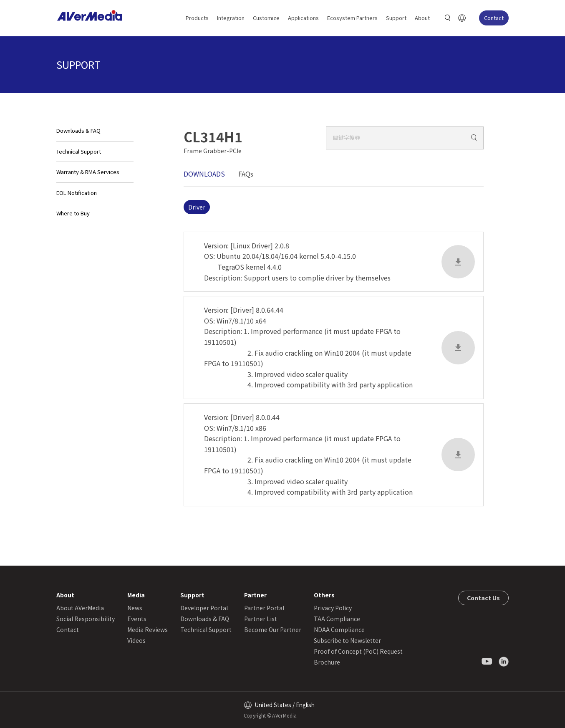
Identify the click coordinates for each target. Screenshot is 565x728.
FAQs (246, 174)
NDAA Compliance (339, 629)
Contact (494, 18)
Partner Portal (264, 608)
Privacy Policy (333, 608)
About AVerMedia (80, 608)
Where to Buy (73, 213)
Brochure (327, 662)
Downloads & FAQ (78, 130)
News (135, 608)
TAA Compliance (337, 619)
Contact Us (483, 598)
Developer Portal (204, 608)
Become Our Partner (273, 629)
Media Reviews (148, 629)
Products (197, 18)
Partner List (261, 619)
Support (396, 18)
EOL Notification (77, 193)
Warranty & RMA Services (88, 172)
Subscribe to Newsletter (347, 640)
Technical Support (79, 151)
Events (137, 619)
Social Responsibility (86, 619)
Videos (136, 640)
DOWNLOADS (204, 174)
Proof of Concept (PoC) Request (358, 651)
